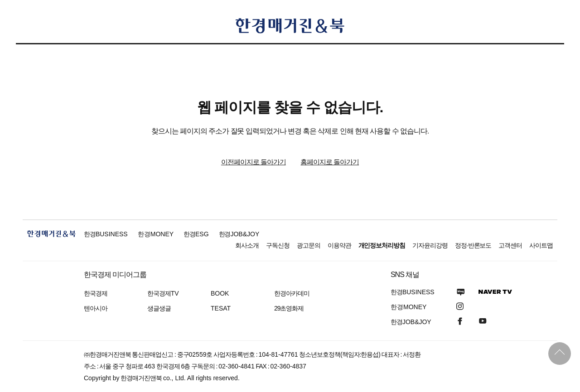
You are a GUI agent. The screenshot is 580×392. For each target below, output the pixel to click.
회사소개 (247, 245)
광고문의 (309, 245)
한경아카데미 (292, 293)
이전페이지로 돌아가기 (254, 162)
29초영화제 (289, 308)
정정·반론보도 (473, 245)
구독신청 (278, 245)
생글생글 (159, 308)
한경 (106, 234)
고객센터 (510, 245)
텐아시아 (96, 308)
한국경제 (96, 293)
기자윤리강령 (430, 245)
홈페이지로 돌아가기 (330, 162)
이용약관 (339, 245)
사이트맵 (541, 245)
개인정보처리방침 (382, 245)
